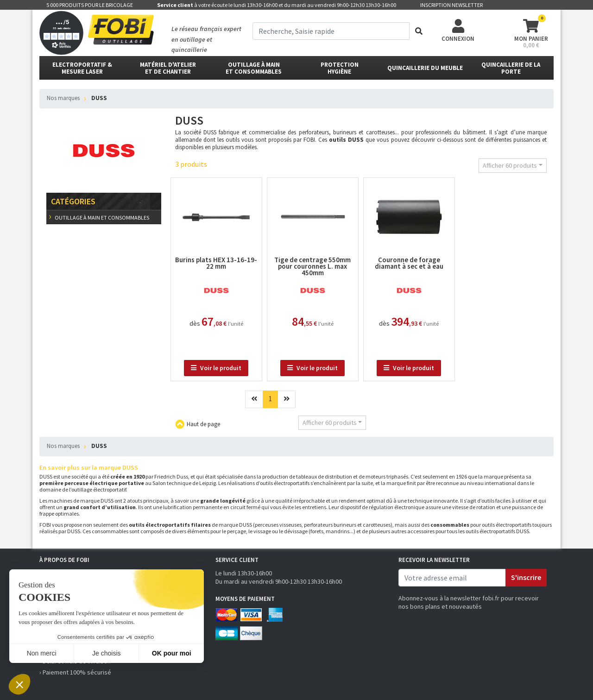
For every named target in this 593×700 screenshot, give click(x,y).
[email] (452, 578)
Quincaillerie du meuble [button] (425, 68)
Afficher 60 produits (510, 165)
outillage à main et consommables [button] (254, 68)
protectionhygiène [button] (340, 68)
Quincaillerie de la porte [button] (511, 68)
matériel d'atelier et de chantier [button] (168, 68)
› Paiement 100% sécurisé (75, 672)
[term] (331, 31)
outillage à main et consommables (101, 218)
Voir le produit (216, 368)
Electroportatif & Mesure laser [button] (82, 68)
